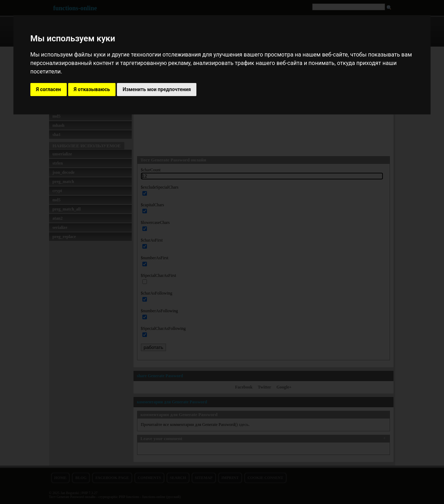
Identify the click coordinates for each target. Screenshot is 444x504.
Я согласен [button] (49, 89)
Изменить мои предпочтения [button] (157, 89)
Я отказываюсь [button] (92, 89)
